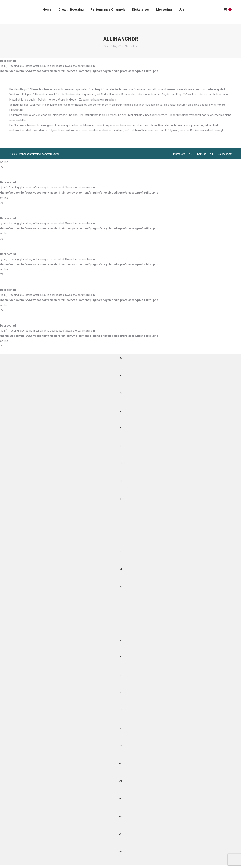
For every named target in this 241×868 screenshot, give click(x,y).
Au (121, 816)
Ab (120, 763)
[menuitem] (47, 9)
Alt (121, 851)
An (121, 798)
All (121, 834)
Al (120, 781)
